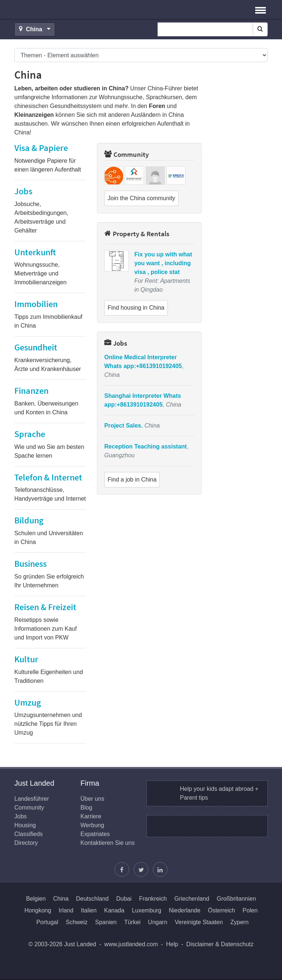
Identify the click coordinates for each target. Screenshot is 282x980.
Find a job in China (132, 480)
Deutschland (92, 899)
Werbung (92, 825)
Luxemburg (147, 910)
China (61, 899)
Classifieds (28, 834)
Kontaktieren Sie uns (108, 843)
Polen (250, 910)
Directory (26, 843)
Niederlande (185, 910)
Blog (86, 808)
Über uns (92, 799)
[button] (261, 10)
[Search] (260, 29)
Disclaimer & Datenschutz (220, 944)
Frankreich (153, 899)
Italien (89, 910)
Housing (25, 825)
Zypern (239, 922)
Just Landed (42, 10)
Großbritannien (236, 899)
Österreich (221, 910)
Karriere (91, 816)
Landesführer (32, 799)
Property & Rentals (137, 234)
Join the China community (141, 198)
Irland (66, 910)
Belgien (36, 899)
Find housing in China (136, 308)
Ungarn (158, 922)
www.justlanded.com (131, 944)
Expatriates (95, 834)
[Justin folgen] (141, 869)
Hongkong (38, 910)
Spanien (106, 922)
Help (172, 944)
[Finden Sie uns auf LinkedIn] (160, 869)
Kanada (114, 910)
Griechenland (192, 899)
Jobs (116, 343)
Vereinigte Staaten (199, 922)
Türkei (132, 922)
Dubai (124, 899)
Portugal (47, 922)
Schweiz (77, 922)
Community (126, 154)
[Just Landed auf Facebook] (122, 869)
